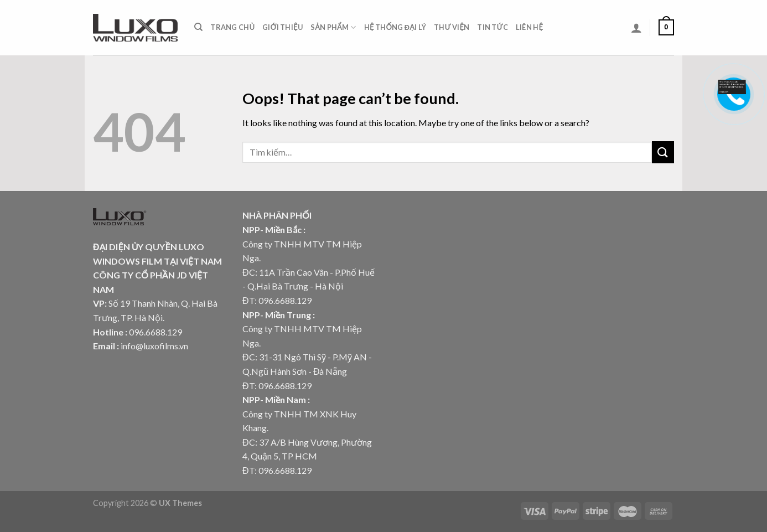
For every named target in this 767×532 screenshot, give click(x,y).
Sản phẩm (333, 27)
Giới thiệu (283, 27)
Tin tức (493, 27)
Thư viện (452, 27)
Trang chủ (232, 27)
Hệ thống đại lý (395, 27)
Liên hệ (529, 27)
